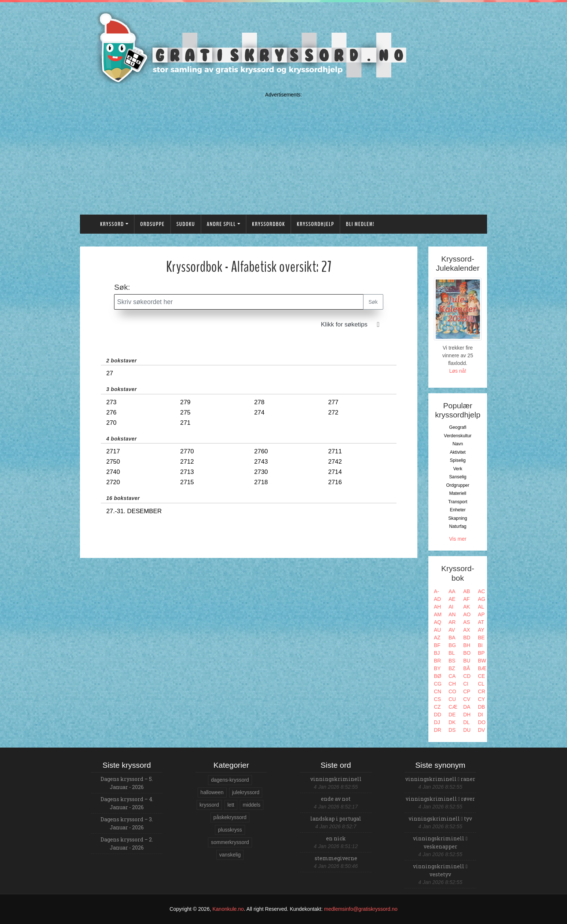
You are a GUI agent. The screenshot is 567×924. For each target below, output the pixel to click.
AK (467, 607)
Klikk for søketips (344, 324)
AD (437, 599)
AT (481, 622)
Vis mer (458, 539)
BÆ (482, 668)
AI (451, 607)
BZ (452, 668)
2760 (261, 451)
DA (467, 707)
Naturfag (458, 526)
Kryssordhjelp (315, 224)
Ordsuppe (152, 224)
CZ (437, 707)
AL (481, 607)
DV (481, 730)
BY (437, 668)
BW (482, 661)
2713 (187, 472)
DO (482, 722)
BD (467, 638)
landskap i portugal (336, 819)
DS (452, 730)
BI (480, 645)
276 (111, 412)
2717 (113, 451)
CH (452, 684)
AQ (438, 622)
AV (452, 630)
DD (438, 715)
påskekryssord (230, 817)
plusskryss (230, 830)
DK (452, 722)
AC (481, 591)
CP (467, 691)
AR (452, 622)
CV (467, 699)
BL (452, 653)
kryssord (209, 805)
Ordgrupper (458, 485)
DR (438, 730)
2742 (335, 462)
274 (259, 412)
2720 (113, 482)
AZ (437, 638)
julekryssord (246, 792)
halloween (212, 792)
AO (467, 614)
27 (110, 373)
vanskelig (230, 855)
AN (452, 614)
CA (452, 676)
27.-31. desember (134, 511)
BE (481, 638)
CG (438, 684)
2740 (113, 472)
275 (185, 412)
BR (437, 661)
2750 (113, 462)
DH (467, 715)
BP (481, 653)
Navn (458, 444)
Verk (458, 469)
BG (452, 645)
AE (452, 599)
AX (467, 630)
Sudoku (186, 224)
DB (481, 707)
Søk (373, 302)
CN (438, 691)
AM (438, 614)
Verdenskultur (458, 436)
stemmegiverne (336, 858)
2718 (261, 482)
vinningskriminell (336, 779)
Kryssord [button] (112, 224)
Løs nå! (458, 371)
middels (252, 805)
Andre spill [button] (221, 224)
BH (467, 645)
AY (481, 630)
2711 (335, 451)
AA (452, 591)
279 (185, 402)
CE (481, 676)
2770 (187, 451)
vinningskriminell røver (440, 799)
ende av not (336, 799)
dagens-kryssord (230, 780)
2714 (335, 472)
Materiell (458, 493)
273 (111, 402)
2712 (187, 462)
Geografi (458, 427)
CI (466, 684)
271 (185, 423)
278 (259, 402)
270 (111, 423)
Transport (458, 502)
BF (437, 645)
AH (437, 607)
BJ (437, 653)
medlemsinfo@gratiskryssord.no (361, 909)
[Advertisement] (283, 152)
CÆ (453, 707)
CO (452, 691)
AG (482, 599)
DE (452, 715)
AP (481, 614)
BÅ (467, 668)
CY (481, 699)
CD (467, 676)
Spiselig (458, 460)
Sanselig (458, 477)
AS (467, 622)
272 (333, 412)
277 (333, 402)
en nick (336, 838)
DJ (437, 722)
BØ (438, 676)
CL (481, 684)
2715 (187, 482)
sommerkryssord (230, 842)
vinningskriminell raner (440, 779)
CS (437, 699)
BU (467, 661)
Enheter (458, 510)
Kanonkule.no (228, 909)
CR (482, 691)
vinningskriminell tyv (440, 819)
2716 (335, 482)
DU (467, 730)
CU (452, 699)
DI (480, 715)
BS (452, 661)
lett (231, 805)
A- (436, 591)
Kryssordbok (268, 224)
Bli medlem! (360, 224)
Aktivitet (458, 452)
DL (467, 722)
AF (467, 599)
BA (452, 638)
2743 (261, 462)
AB (467, 591)
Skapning (458, 518)
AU (437, 630)
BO (467, 653)
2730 (261, 472)
